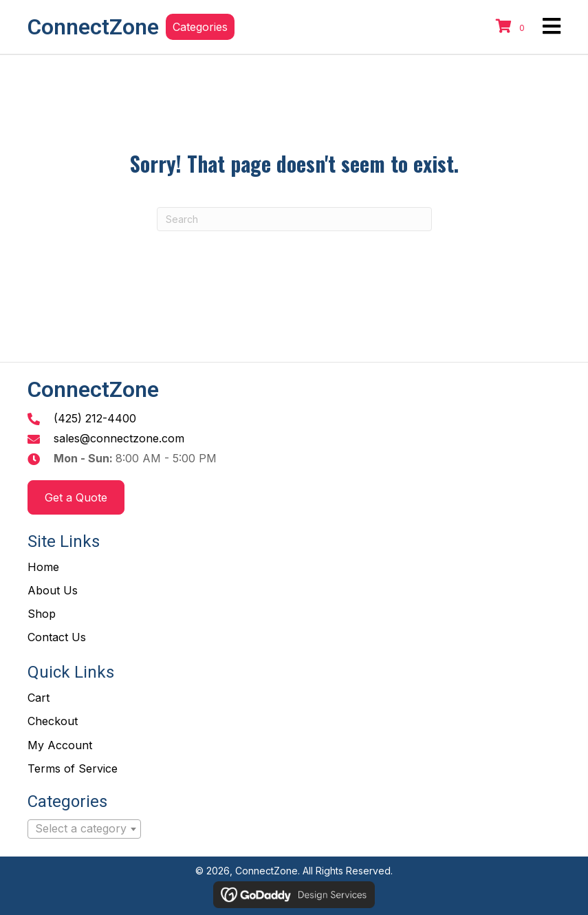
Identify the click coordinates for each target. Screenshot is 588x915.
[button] (200, 27)
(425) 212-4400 (95, 418)
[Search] (294, 219)
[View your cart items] (512, 27)
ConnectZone (93, 27)
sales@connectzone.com (119, 438)
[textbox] (84, 829)
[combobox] (84, 829)
